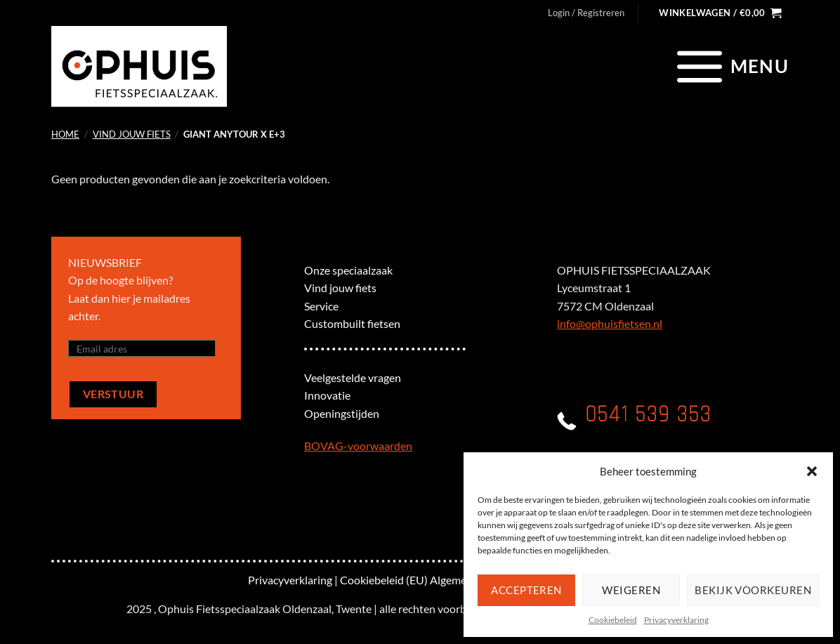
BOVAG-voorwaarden (358, 446)
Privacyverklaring (676, 620)
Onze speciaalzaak (348, 270)
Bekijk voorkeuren (753, 590)
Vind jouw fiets (132, 134)
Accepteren (526, 590)
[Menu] (731, 66)
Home (65, 134)
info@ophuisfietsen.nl (610, 323)
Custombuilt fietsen (352, 323)
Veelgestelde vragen (353, 377)
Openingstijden (342, 413)
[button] (812, 471)
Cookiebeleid (613, 620)
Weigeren (631, 590)
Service (321, 306)
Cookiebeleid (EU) (384, 580)
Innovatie (327, 395)
